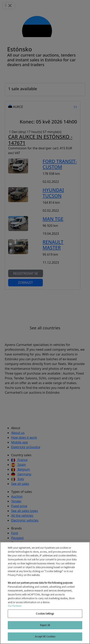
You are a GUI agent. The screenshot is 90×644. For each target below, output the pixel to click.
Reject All (45, 625)
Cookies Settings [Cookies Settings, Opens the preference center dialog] (45, 614)
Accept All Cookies (45, 637)
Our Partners (15, 606)
